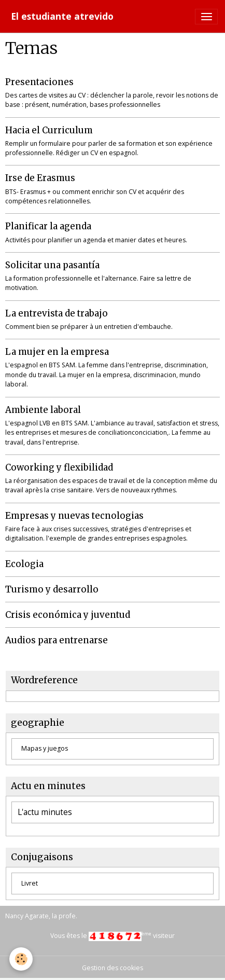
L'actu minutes (45, 812)
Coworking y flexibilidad (59, 467)
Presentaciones (39, 82)
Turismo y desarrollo (52, 589)
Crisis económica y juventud (68, 615)
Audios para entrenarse (57, 640)
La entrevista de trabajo (57, 313)
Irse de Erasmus (40, 178)
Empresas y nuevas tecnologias (74, 516)
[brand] (62, 16)
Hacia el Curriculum (49, 130)
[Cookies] (21, 959)
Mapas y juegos (45, 748)
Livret (30, 883)
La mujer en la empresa (57, 352)
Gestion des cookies (112, 968)
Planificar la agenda (48, 226)
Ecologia (24, 564)
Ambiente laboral (43, 410)
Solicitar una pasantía (52, 265)
